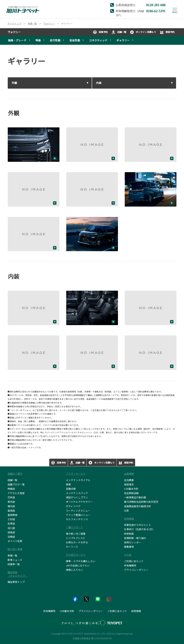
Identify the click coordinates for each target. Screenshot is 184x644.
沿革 (126, 511)
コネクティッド (98, 40)
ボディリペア (73, 506)
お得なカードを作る (77, 542)
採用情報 (136, 611)
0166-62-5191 (156, 11)
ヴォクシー (14, 32)
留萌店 (11, 511)
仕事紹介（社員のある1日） (139, 529)
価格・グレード (17, 40)
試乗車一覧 (14, 564)
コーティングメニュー (78, 511)
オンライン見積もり (143, 32)
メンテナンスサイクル (78, 480)
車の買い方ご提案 (76, 534)
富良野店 (12, 515)
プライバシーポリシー (136, 570)
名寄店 (11, 523)
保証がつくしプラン (77, 497)
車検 (68, 484)
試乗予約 (100, 32)
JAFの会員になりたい (78, 565)
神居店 (11, 489)
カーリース (72, 547)
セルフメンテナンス (77, 519)
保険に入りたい (74, 570)
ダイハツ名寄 (15, 541)
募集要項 (129, 547)
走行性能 (55, 40)
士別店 (11, 519)
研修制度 (129, 534)
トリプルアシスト (76, 538)
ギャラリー (123, 40)
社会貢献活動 (131, 493)
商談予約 (167, 32)
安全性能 (75, 40)
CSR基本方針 (131, 489)
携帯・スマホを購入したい (81, 561)
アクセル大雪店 (16, 493)
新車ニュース (15, 560)
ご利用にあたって (134, 561)
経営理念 (129, 484)
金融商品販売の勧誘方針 (137, 506)
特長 (38, 40)
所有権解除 (130, 565)
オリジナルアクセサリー (79, 502)
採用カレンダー (133, 542)
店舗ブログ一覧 (16, 484)
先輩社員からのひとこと (137, 525)
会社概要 (129, 480)
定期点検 (71, 489)
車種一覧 (12, 555)
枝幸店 (11, 532)
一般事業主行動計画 (135, 497)
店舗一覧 (119, 32)
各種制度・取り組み (135, 538)
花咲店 (11, 497)
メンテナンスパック (77, 493)
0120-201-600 (156, 5)
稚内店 (11, 506)
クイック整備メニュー (78, 515)
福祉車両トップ (16, 582)
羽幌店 (11, 537)
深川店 (11, 528)
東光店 (11, 502)
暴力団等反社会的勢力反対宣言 (141, 502)
